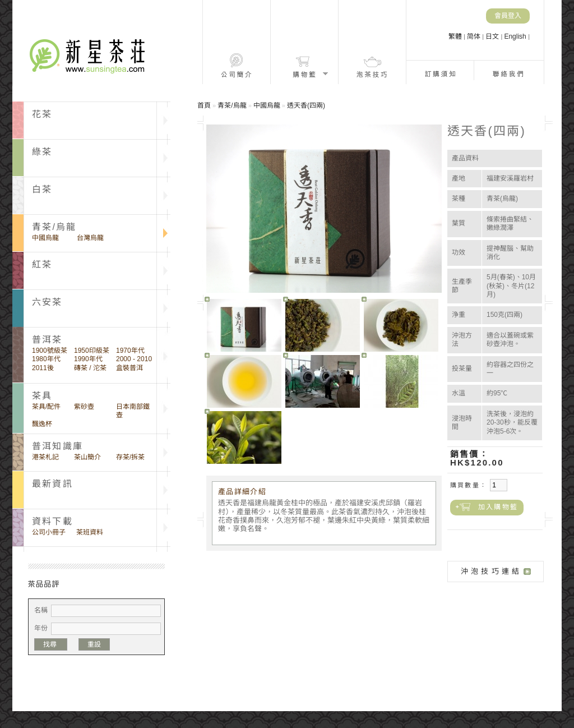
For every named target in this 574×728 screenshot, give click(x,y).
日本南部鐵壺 (133, 411)
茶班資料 (90, 532)
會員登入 (508, 16)
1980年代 (46, 359)
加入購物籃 (498, 507)
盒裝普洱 (129, 368)
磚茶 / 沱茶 (90, 368)
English (516, 36)
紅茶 (42, 264)
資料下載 (52, 521)
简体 (475, 36)
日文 (493, 36)
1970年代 (130, 351)
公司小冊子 (49, 532)
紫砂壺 (84, 407)
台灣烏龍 (90, 238)
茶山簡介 (87, 457)
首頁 (204, 105)
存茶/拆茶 (130, 457)
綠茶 (42, 152)
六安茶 (47, 302)
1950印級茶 (92, 351)
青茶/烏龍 (54, 227)
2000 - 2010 (134, 359)
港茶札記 (45, 457)
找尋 (51, 644)
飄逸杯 (42, 424)
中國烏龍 (45, 238)
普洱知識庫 (57, 446)
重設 (94, 644)
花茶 (42, 114)
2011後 (43, 368)
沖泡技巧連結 (491, 571)
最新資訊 (52, 484)
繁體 (456, 36)
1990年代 (88, 359)
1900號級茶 (50, 351)
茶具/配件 (46, 407)
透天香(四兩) (306, 105)
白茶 (42, 189)
